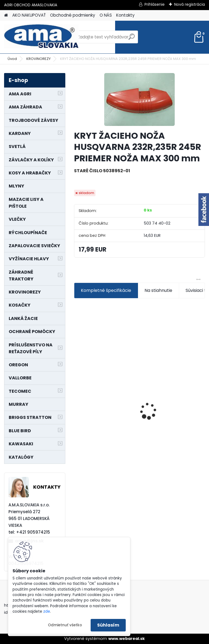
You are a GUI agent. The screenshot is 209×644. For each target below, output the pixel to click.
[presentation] (77, 401)
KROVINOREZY (39, 59)
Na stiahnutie (158, 290)
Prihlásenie (155, 4)
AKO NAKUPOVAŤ (29, 15)
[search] (132, 39)
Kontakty (125, 15)
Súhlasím (108, 625)
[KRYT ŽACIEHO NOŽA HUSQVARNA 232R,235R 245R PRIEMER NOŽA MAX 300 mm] (139, 99)
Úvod (12, 59)
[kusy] (88, 456)
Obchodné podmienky (73, 15)
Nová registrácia (190, 4)
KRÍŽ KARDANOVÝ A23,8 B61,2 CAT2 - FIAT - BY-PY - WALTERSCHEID (105, 374)
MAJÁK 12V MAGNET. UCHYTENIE (166, 411)
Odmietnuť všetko (65, 625)
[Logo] (42, 37)
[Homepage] (6, 15)
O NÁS (106, 15)
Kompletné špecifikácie (106, 290)
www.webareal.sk (127, 639)
